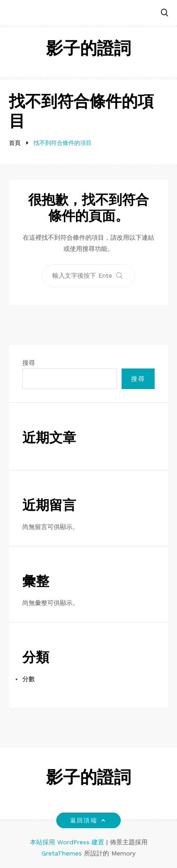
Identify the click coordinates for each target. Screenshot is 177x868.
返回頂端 (88, 820)
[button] (164, 13)
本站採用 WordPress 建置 (68, 842)
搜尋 (29, 363)
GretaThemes (62, 853)
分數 (29, 679)
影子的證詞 (88, 50)
